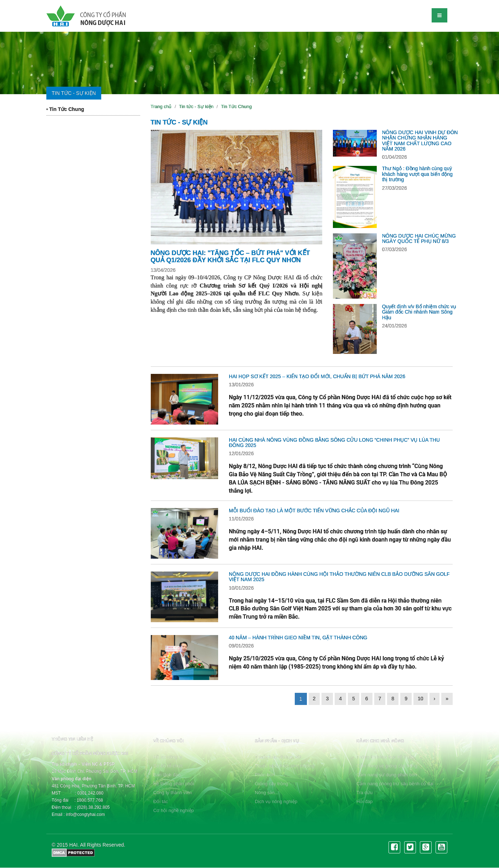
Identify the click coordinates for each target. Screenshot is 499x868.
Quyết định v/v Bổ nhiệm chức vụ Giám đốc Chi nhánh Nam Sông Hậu (419, 312)
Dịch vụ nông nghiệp (276, 801)
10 (421, 699)
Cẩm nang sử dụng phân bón (387, 775)
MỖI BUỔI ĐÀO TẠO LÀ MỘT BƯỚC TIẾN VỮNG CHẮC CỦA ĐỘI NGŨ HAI (314, 511)
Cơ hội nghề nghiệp (174, 810)
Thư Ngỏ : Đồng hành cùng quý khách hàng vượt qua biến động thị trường (417, 174)
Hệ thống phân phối (174, 784)
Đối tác (161, 801)
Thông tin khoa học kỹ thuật (385, 757)
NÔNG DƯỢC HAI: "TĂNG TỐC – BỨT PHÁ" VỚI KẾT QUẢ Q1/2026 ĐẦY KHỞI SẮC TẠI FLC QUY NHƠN (230, 257)
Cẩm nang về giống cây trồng (387, 766)
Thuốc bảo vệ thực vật (278, 757)
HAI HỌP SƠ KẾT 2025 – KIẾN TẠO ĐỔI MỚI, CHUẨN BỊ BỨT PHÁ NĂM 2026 (317, 376)
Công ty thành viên (173, 793)
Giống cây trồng (271, 784)
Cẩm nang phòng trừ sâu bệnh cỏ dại (395, 784)
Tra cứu (364, 793)
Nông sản (265, 793)
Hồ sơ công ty (168, 757)
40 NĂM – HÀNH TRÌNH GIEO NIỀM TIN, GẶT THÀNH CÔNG (298, 638)
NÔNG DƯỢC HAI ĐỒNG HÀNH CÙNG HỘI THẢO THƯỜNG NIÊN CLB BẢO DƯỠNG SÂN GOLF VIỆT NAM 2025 (339, 577)
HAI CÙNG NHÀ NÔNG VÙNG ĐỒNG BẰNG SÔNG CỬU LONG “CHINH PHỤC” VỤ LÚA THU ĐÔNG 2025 (334, 443)
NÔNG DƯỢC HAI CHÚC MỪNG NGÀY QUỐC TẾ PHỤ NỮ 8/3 (419, 238)
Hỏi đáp (365, 801)
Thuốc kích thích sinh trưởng (285, 766)
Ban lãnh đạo (167, 775)
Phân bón (265, 775)
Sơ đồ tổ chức (168, 766)
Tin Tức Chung (65, 109)
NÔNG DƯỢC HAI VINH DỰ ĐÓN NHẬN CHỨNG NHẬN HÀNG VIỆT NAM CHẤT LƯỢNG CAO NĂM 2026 (420, 141)
